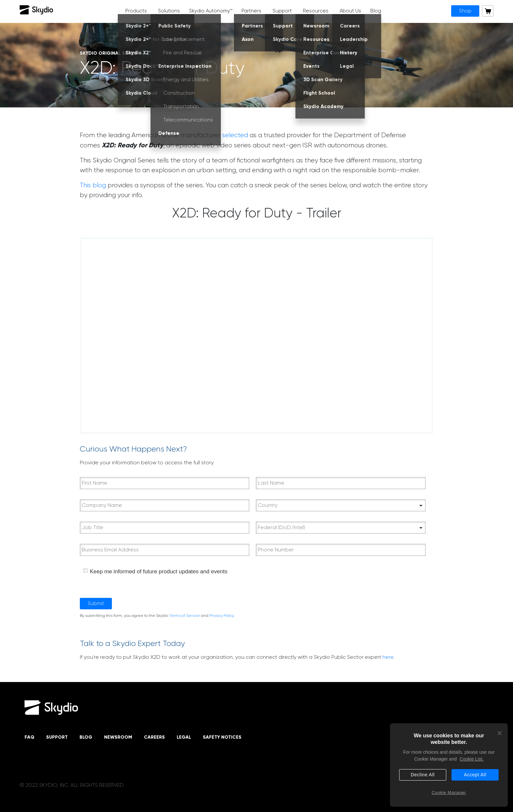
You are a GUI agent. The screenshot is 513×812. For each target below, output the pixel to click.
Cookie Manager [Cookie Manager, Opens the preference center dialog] (449, 793)
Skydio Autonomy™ (211, 11)
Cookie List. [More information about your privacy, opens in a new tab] (472, 759)
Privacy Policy (221, 616)
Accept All (475, 775)
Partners (251, 11)
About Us (350, 11)
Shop (465, 11)
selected (235, 135)
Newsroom (118, 737)
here (388, 657)
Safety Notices (222, 737)
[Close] (500, 733)
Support (282, 11)
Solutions (169, 11)
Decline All (423, 775)
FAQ (29, 737)
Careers (154, 737)
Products (136, 11)
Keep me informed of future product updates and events (159, 572)
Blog (376, 11)
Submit (96, 603)
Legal (184, 737)
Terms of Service (185, 616)
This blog (93, 185)
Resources (316, 11)
